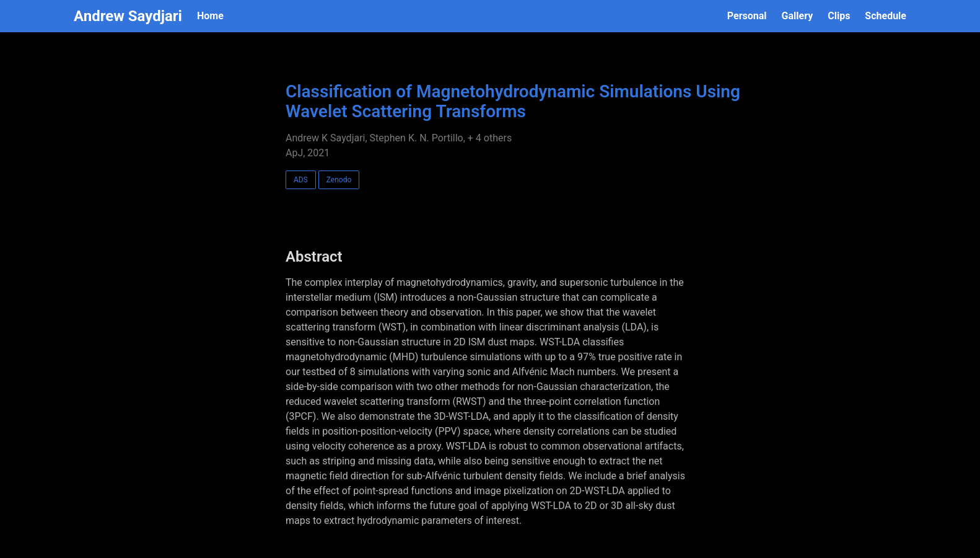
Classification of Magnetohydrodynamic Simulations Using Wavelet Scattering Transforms (513, 101)
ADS (301, 180)
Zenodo (339, 180)
